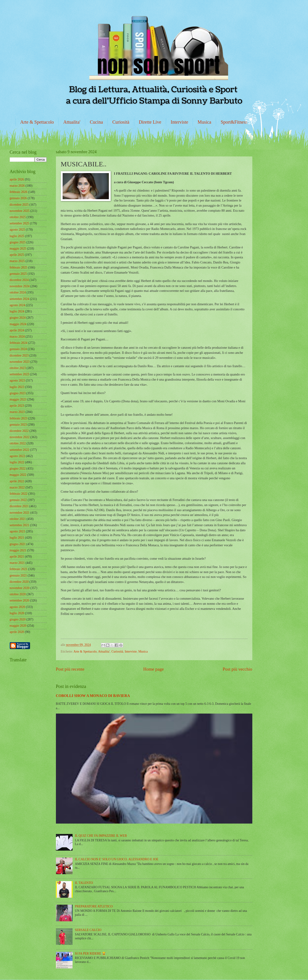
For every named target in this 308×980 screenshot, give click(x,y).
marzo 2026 (17, 186)
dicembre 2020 (19, 582)
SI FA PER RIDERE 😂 (90, 954)
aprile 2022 (17, 481)
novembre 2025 (20, 211)
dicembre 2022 (19, 431)
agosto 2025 (17, 230)
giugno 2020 (18, 619)
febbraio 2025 (19, 267)
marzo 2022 (17, 487)
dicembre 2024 (19, 280)
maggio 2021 (18, 550)
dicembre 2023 (19, 356)
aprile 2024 (17, 330)
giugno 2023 (18, 393)
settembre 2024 (20, 299)
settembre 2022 (20, 450)
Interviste (180, 122)
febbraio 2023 (19, 418)
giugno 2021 (18, 544)
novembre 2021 (20, 513)
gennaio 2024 (18, 349)
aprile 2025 (17, 255)
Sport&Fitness (234, 122)
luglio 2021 (17, 538)
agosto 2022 (17, 456)
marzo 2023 (17, 412)
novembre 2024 (20, 286)
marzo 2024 (17, 337)
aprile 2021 (17, 557)
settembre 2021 (20, 525)
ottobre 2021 (18, 519)
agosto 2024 (17, 305)
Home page (153, 669)
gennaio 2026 (18, 198)
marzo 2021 (17, 563)
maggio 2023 (18, 399)
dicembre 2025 (19, 205)
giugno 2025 (18, 242)
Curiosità (121, 122)
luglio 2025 (17, 236)
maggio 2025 (18, 249)
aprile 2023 (17, 406)
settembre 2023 (20, 374)
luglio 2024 (17, 311)
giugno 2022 (18, 469)
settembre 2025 (20, 223)
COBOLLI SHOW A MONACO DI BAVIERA (93, 696)
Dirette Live (150, 122)
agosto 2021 (17, 531)
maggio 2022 (18, 475)
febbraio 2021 (19, 569)
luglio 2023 (17, 387)
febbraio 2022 (19, 494)
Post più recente (70, 669)
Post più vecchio (238, 669)
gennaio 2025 (18, 274)
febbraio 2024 (19, 343)
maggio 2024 (18, 324)
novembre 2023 (20, 362)
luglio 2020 (17, 613)
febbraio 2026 (19, 192)
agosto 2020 (17, 607)
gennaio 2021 (18, 575)
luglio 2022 (17, 462)
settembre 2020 (20, 600)
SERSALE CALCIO (88, 930)
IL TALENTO (84, 883)
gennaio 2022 (18, 500)
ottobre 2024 (18, 292)
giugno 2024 (18, 318)
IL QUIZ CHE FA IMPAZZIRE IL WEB (101, 836)
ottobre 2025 (18, 217)
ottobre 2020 (18, 594)
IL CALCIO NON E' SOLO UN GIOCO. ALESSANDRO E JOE (117, 859)
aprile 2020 (17, 632)
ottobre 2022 (18, 443)
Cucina (96, 122)
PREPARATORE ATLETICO (94, 906)
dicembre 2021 (19, 506)
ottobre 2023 (18, 368)
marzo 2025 (17, 261)
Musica (204, 122)
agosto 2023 (17, 380)
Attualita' (72, 122)
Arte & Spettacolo (37, 122)
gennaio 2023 (18, 425)
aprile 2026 (17, 179)
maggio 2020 (18, 626)
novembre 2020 (20, 588)
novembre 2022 (20, 437)
